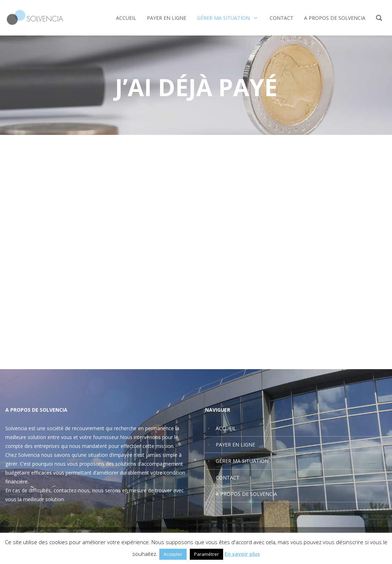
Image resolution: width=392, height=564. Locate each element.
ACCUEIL (226, 428)
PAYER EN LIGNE (235, 445)
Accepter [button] (173, 554)
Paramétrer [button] (206, 554)
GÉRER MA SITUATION (242, 461)
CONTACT (228, 478)
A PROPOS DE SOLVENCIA (246, 494)
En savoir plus (242, 554)
